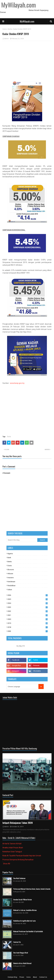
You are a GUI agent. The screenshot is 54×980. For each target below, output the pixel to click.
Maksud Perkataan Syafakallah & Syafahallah (28, 931)
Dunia (10, 566)
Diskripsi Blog (12, 977)
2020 (28, 619)
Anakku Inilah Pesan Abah (13, 848)
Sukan (10, 590)
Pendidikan (11, 586)
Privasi (22, 977)
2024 (28, 603)
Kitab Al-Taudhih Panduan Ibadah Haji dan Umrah (22, 856)
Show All (7, 864)
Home (5, 29)
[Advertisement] (27, 61)
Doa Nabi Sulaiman (19, 878)
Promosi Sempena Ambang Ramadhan (18, 860)
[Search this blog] (22, 540)
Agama (10, 554)
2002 (28, 631)
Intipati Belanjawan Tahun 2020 (18, 823)
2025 (28, 599)
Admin (6, 39)
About (35, 977)
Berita (10, 29)
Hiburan (10, 574)
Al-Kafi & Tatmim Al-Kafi (12, 844)
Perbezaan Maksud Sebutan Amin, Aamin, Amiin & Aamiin (32, 889)
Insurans (11, 578)
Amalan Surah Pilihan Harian (23, 900)
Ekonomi (11, 570)
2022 (28, 611)
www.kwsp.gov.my (17, 383)
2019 (28, 623)
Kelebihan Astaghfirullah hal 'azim (25, 921)
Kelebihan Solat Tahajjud (12, 852)
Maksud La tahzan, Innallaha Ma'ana (25, 910)
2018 (28, 627)
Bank (9, 558)
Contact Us (17, 942)
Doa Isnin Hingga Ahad (21, 953)
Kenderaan (11, 582)
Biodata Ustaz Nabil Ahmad (22, 963)
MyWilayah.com (27, 21)
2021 (28, 615)
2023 (28, 607)
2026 (28, 595)
